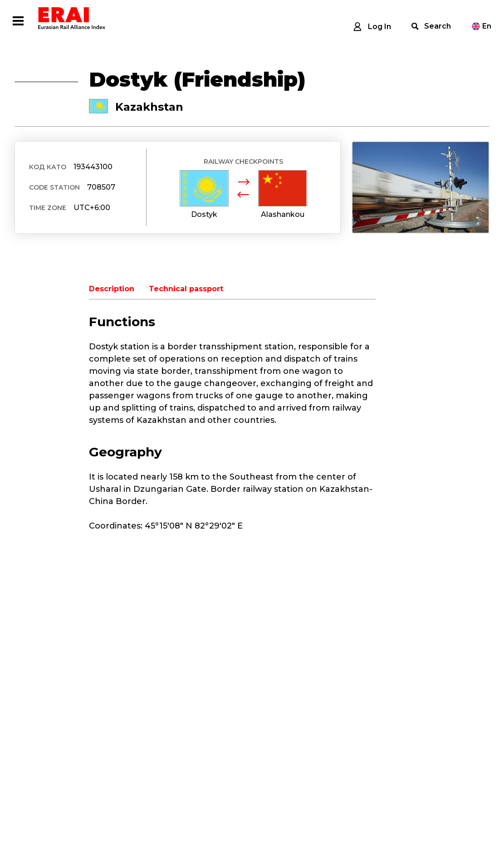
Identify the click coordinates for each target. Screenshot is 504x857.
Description (112, 289)
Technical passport (186, 289)
